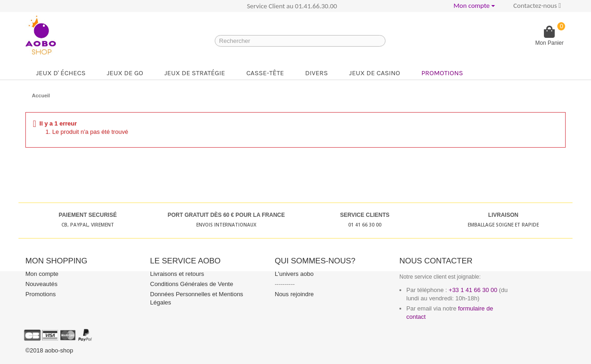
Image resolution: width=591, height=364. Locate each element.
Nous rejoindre (294, 294)
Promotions (442, 73)
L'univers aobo (294, 274)
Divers (317, 73)
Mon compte (42, 274)
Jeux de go (125, 73)
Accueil (41, 95)
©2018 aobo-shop (49, 350)
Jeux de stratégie (195, 73)
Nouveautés (41, 284)
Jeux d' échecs (61, 73)
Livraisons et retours (177, 274)
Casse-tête (265, 73)
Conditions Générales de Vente (192, 284)
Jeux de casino (374, 73)
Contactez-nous (537, 6)
